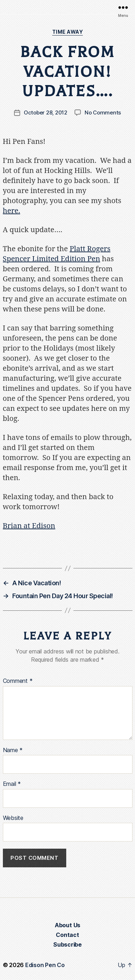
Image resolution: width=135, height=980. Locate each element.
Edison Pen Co (45, 965)
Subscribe (67, 944)
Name (13, 750)
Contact (67, 935)
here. (12, 211)
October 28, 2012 (46, 112)
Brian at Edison (29, 526)
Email (12, 784)
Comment (18, 681)
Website (13, 818)
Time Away (68, 32)
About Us (67, 925)
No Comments (103, 112)
